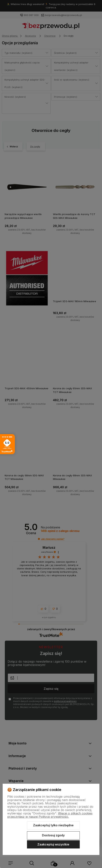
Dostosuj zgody (53, 835)
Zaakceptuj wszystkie (53, 844)
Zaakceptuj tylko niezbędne (53, 825)
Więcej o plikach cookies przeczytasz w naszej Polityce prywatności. (50, 815)
